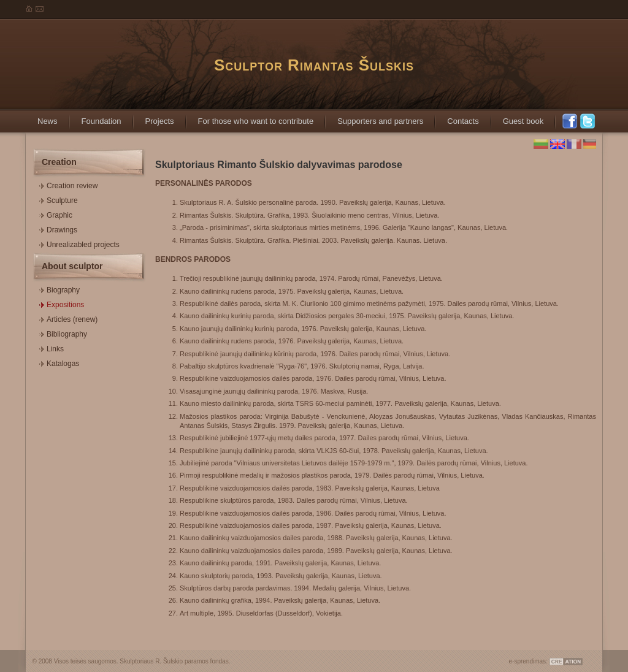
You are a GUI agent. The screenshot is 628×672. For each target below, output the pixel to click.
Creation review (68, 184)
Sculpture (59, 199)
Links (52, 347)
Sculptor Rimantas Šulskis (314, 65)
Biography (59, 288)
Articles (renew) (68, 318)
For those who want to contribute (250, 117)
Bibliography (63, 333)
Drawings (58, 228)
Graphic (56, 214)
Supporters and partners (374, 117)
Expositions (62, 303)
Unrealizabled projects (79, 243)
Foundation (95, 117)
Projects (154, 117)
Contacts (457, 117)
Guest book (517, 117)
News (41, 117)
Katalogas (59, 362)
